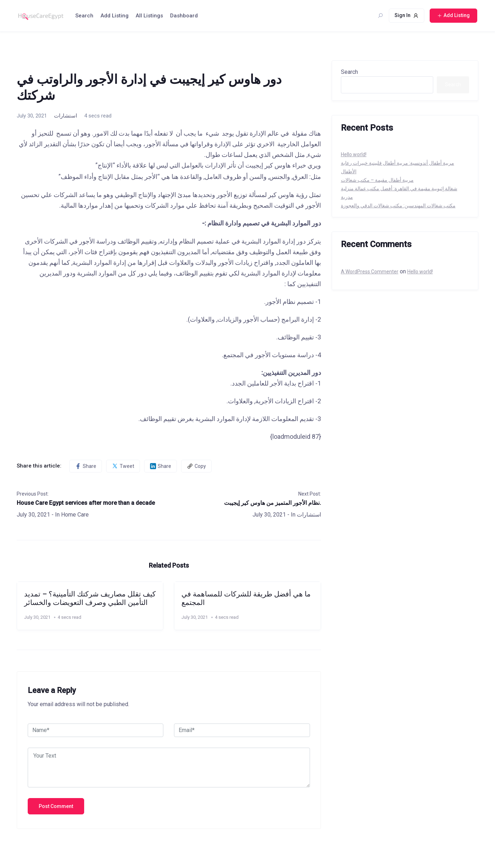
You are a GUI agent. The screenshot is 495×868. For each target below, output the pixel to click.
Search (84, 16)
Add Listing (115, 16)
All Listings (149, 16)
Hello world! (354, 154)
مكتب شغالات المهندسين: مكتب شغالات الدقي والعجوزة (398, 206)
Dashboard (184, 16)
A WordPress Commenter (370, 272)
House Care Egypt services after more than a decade (86, 503)
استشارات (66, 116)
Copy (196, 466)
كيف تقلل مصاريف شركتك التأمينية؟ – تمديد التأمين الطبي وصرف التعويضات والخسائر (90, 598)
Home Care (75, 515)
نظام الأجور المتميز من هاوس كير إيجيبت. (273, 503)
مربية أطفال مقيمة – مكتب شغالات (377, 180)
